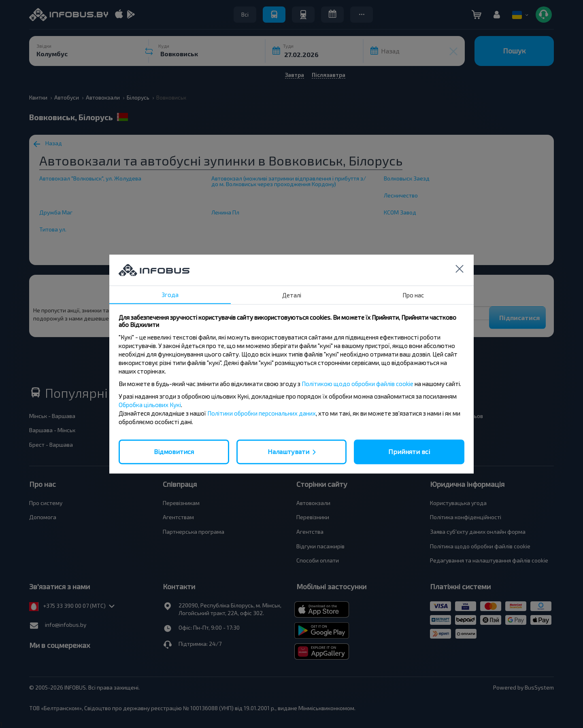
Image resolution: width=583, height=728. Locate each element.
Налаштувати (288, 451)
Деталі (292, 295)
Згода (170, 295)
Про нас (413, 295)
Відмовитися (174, 451)
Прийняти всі (409, 451)
